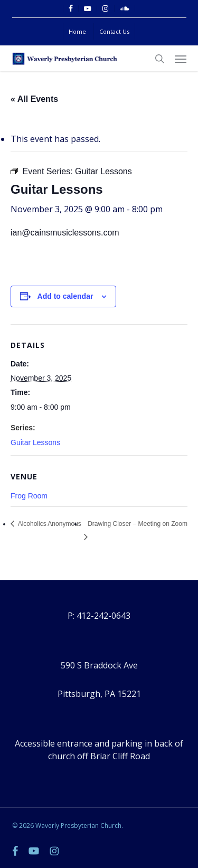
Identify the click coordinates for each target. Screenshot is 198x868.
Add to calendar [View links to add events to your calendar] (65, 296)
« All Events (34, 99)
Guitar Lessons (35, 442)
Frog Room (29, 496)
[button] (181, 59)
